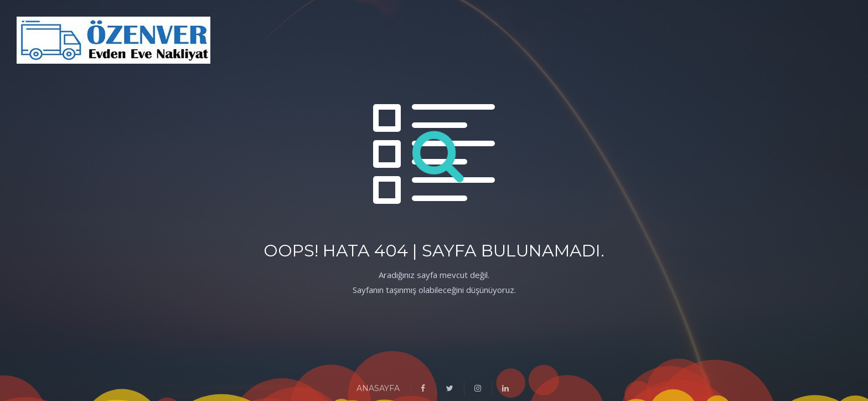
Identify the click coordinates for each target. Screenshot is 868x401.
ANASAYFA (378, 388)
